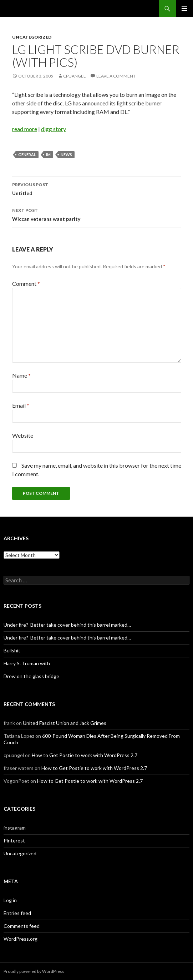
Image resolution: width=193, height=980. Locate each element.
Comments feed (22, 926)
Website (23, 435)
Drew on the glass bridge (31, 676)
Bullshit (12, 650)
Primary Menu (184, 9)
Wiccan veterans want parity (97, 214)
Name (21, 375)
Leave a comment (116, 76)
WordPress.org (21, 939)
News (66, 155)
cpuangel (74, 76)
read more (25, 129)
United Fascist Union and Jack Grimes (65, 723)
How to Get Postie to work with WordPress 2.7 (85, 755)
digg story (54, 129)
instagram (15, 828)
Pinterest (14, 840)
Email (21, 405)
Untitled (97, 188)
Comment (26, 283)
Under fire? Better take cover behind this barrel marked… (67, 625)
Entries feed (17, 913)
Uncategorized (32, 37)
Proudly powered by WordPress (34, 971)
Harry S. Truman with (27, 663)
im (48, 155)
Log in (10, 900)
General (27, 155)
